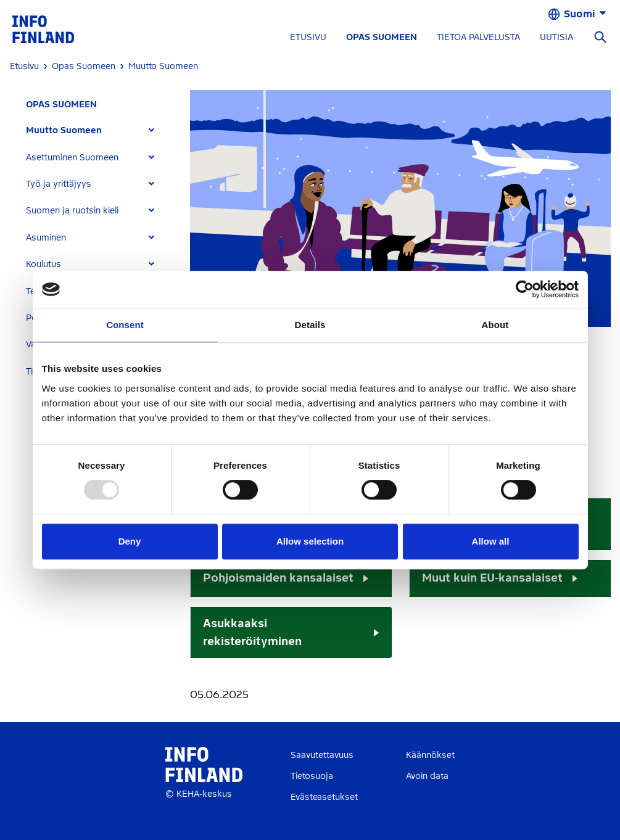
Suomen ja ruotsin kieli (72, 211)
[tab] (95, 130)
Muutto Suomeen (64, 130)
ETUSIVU (308, 37)
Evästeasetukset (324, 797)
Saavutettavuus (322, 755)
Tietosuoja (312, 776)
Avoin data (427, 776)
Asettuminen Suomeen (72, 158)
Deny (130, 541)
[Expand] (151, 130)
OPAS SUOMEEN (382, 37)
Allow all (491, 541)
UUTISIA (556, 37)
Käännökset (430, 755)
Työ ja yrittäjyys (59, 184)
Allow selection (310, 541)
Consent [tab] (125, 325)
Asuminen (46, 238)
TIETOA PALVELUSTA (478, 37)
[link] (43, 29)
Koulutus (43, 264)
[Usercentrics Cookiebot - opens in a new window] (525, 289)
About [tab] (495, 325)
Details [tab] (310, 325)
